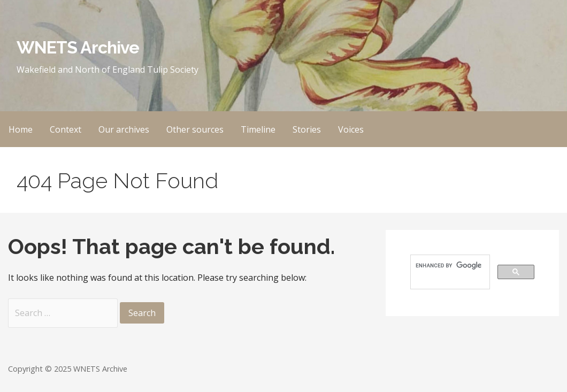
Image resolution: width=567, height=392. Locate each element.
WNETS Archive (78, 47)
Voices (351, 129)
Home (21, 129)
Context (66, 129)
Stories (307, 129)
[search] (449, 266)
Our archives (124, 129)
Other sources (195, 129)
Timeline (258, 129)
